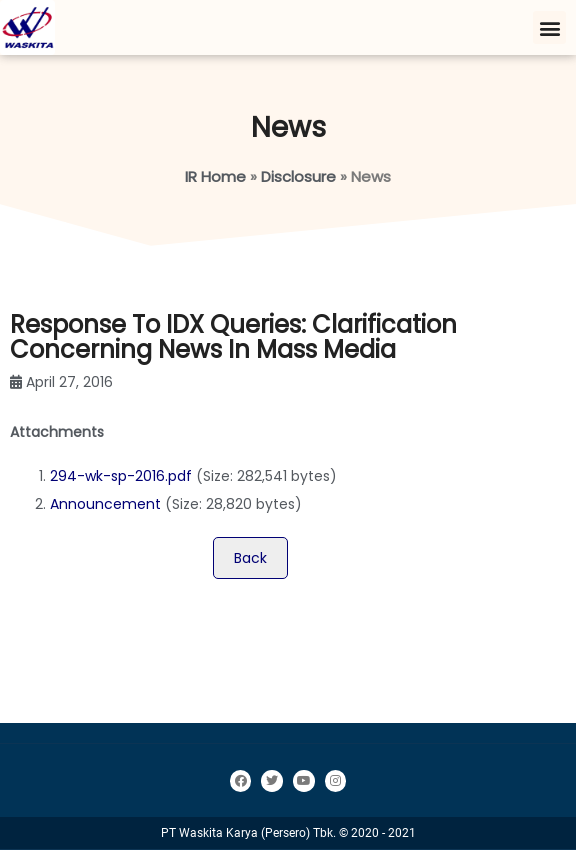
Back (250, 558)
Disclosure (298, 176)
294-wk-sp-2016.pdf (121, 476)
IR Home (215, 176)
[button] (549, 27)
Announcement (105, 504)
